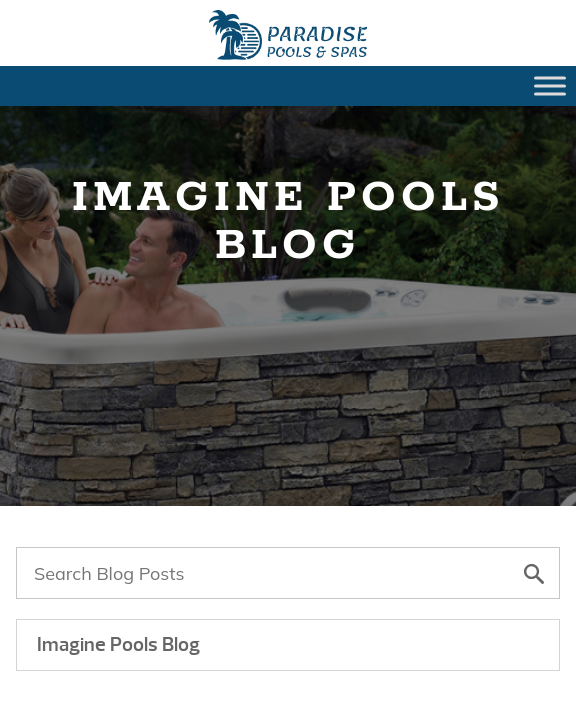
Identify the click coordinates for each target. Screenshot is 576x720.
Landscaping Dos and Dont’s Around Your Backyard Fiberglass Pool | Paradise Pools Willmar (288, 35)
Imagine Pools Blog (118, 644)
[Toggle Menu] (550, 85)
